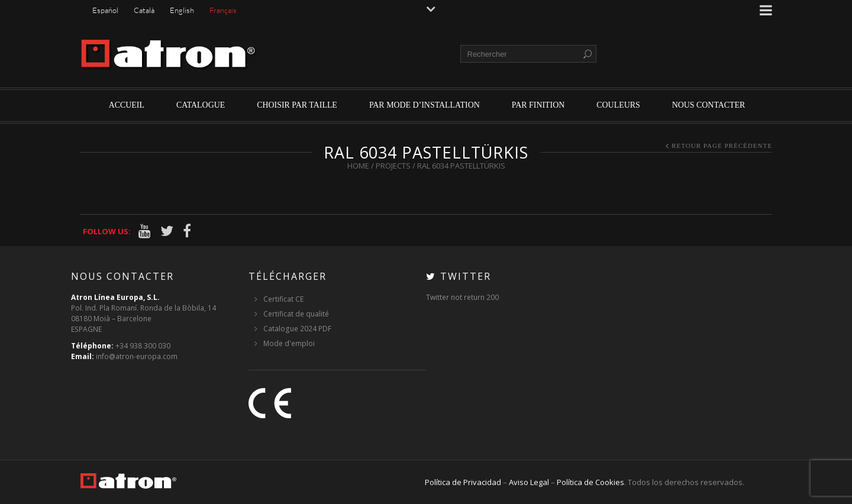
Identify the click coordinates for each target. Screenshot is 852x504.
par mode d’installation (425, 105)
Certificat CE (283, 299)
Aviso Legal (529, 482)
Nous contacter (709, 105)
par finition (538, 105)
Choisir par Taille (297, 105)
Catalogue (201, 105)
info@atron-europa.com (137, 356)
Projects (393, 166)
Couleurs (618, 105)
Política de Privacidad (463, 482)
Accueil (127, 105)
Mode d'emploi (289, 343)
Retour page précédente (722, 146)
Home (358, 166)
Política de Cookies (590, 482)
